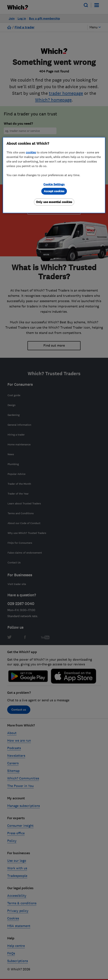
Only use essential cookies (54, 202)
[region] (54, 175)
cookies (31, 152)
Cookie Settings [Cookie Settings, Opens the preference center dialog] (54, 184)
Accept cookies (54, 191)
